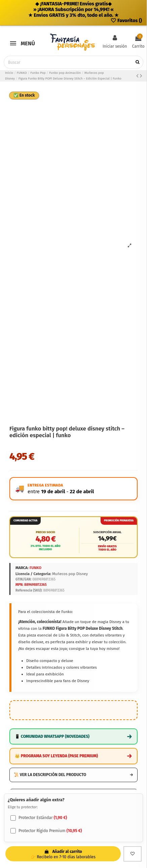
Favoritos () (126, 21)
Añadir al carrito (63, 854)
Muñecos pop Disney (70, 574)
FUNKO (35, 568)
